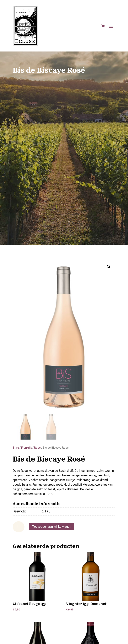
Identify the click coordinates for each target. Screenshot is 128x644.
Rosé (37, 448)
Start (16, 448)
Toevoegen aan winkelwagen (52, 527)
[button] (109, 267)
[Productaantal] (19, 527)
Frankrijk (27, 448)
